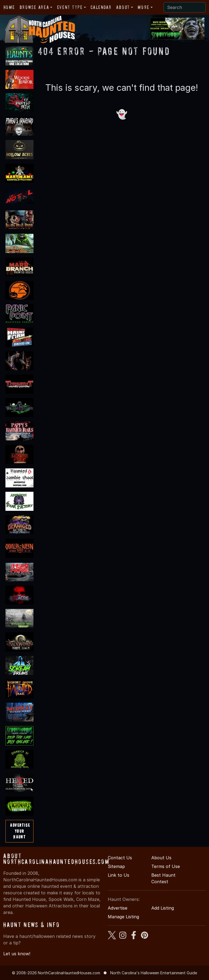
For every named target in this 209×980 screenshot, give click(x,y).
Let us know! (17, 954)
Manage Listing (123, 917)
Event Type (70, 7)
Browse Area (34, 7)
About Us (161, 858)
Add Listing (163, 908)
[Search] (185, 7)
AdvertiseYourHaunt (20, 831)
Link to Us (119, 875)
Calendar (101, 7)
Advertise (118, 908)
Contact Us (120, 858)
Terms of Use (166, 866)
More (143, 7)
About (123, 7)
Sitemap (116, 866)
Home (9, 7)
